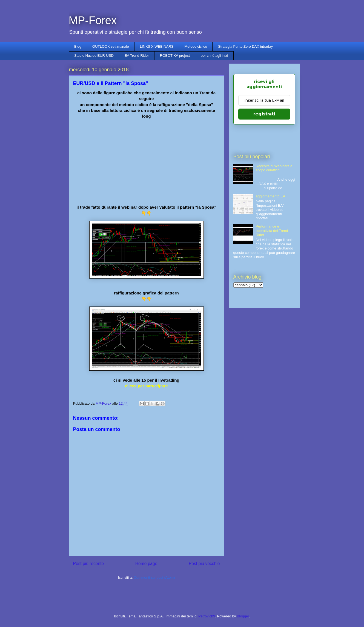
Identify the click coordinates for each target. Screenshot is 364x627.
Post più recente (89, 564)
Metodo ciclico (196, 46)
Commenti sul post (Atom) (154, 578)
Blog (78, 46)
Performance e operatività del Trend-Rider (273, 231)
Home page (146, 564)
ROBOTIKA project (175, 56)
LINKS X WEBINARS (157, 46)
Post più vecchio (204, 564)
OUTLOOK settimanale (111, 46)
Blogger (243, 616)
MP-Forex (93, 20)
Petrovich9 (207, 616)
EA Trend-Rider (137, 56)
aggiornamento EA (271, 196)
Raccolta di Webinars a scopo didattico (274, 168)
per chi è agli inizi (214, 56)
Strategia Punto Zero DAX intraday (245, 46)
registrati (264, 114)
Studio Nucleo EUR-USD (94, 56)
